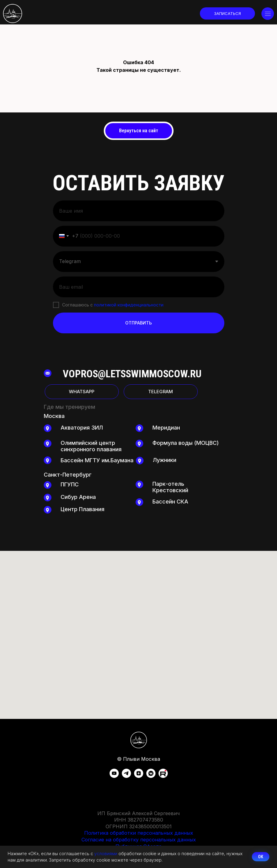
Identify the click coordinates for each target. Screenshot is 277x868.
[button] (227, 13)
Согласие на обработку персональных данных (139, 840)
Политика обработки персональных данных (139, 833)
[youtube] (114, 776)
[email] (139, 287)
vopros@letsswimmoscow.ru (132, 374)
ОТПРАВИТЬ (138, 323)
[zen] (139, 776)
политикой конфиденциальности (129, 305)
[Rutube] (163, 776)
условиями (106, 853)
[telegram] (126, 776)
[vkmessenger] (151, 776)
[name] (139, 211)
